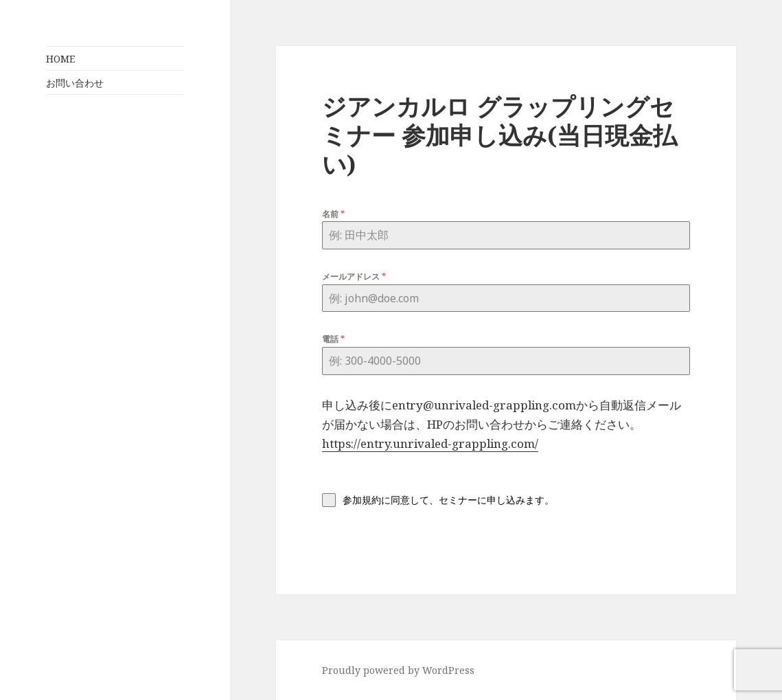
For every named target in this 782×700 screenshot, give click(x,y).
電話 (333, 339)
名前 (333, 214)
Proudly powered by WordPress (398, 670)
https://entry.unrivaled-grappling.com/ (430, 443)
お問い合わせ (75, 83)
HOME (60, 59)
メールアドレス (354, 276)
